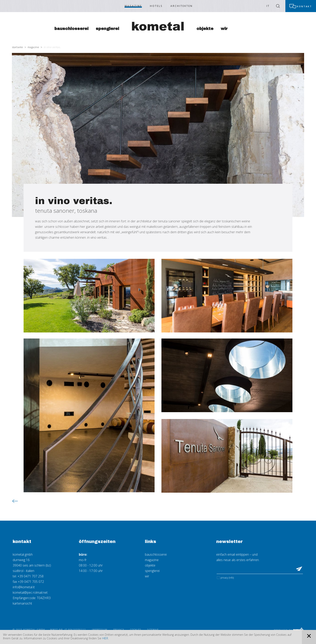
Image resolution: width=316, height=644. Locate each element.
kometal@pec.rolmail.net (30, 592)
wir (147, 576)
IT (268, 6)
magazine (152, 560)
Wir (224, 29)
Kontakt (304, 6)
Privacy (227, 578)
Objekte (205, 29)
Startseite (17, 47)
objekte (150, 565)
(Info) (231, 578)
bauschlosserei (156, 554)
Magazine (133, 6)
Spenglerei (107, 29)
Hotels (156, 6)
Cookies (136, 629)
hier (105, 638)
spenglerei (152, 571)
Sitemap (153, 629)
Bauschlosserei (71, 29)
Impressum (100, 629)
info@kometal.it (24, 587)
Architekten (182, 6)
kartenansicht (22, 603)
